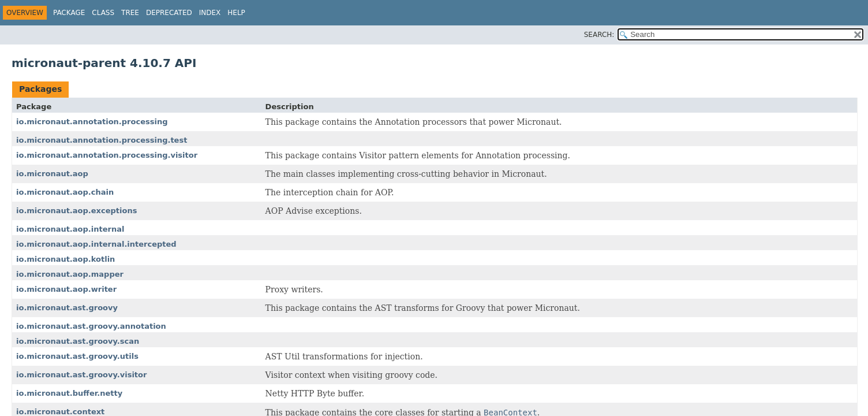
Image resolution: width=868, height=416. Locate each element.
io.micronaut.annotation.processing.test (102, 140)
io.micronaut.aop (52, 174)
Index (210, 13)
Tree (130, 13)
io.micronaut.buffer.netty (69, 393)
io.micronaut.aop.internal (70, 229)
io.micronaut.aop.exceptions (76, 211)
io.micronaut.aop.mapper (70, 274)
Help (236, 13)
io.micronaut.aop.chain (65, 192)
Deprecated (169, 13)
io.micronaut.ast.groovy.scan (78, 341)
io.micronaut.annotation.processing (92, 122)
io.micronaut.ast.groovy (67, 308)
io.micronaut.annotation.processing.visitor (107, 155)
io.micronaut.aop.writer (66, 289)
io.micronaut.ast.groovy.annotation (91, 326)
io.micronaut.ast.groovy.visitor (81, 375)
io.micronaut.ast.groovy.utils (77, 356)
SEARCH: (599, 35)
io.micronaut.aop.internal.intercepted (96, 244)
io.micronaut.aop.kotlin (66, 259)
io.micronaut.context (60, 412)
